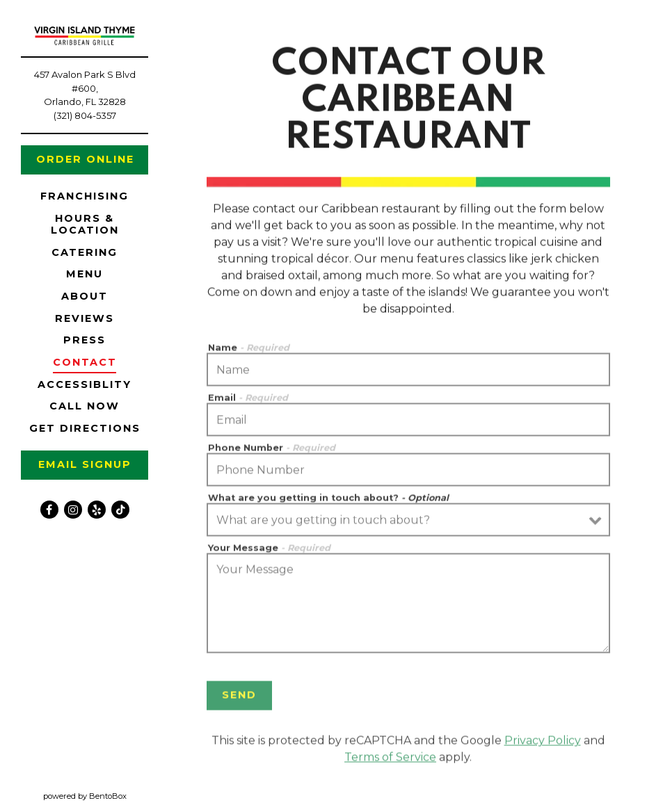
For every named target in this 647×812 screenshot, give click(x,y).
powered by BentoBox (106, 795)
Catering (85, 252)
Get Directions (87, 428)
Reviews (85, 318)
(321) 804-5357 (85, 115)
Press (85, 340)
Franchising (87, 196)
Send (239, 698)
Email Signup (85, 464)
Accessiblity (85, 384)
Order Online (92, 159)
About (85, 296)
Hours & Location (85, 224)
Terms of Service (390, 760)
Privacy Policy (543, 744)
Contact (85, 362)
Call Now (85, 406)
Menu (85, 274)
